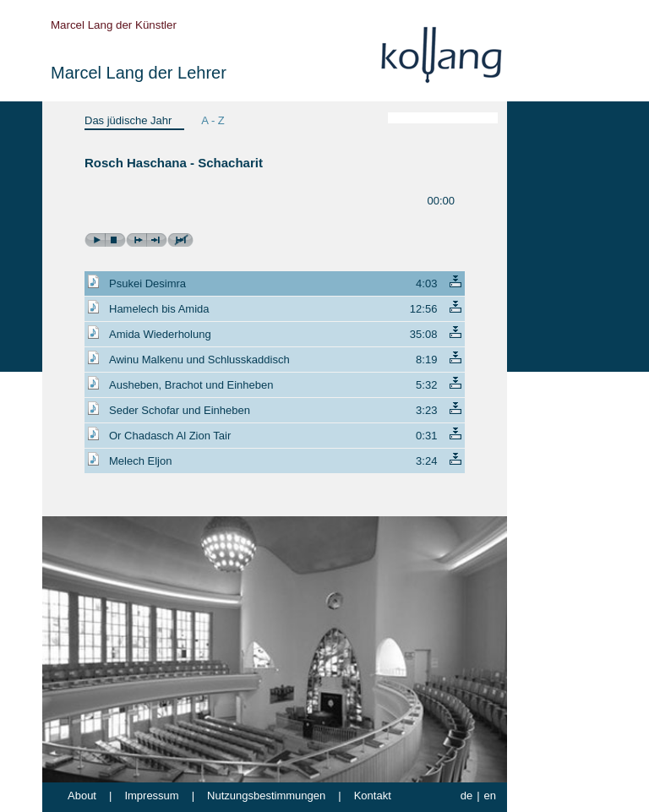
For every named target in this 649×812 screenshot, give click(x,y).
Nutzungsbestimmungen (266, 796)
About (82, 796)
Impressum (151, 796)
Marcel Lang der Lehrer (139, 73)
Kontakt (373, 796)
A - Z (213, 120)
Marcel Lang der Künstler (114, 25)
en (490, 796)
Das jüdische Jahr (128, 120)
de (466, 796)
